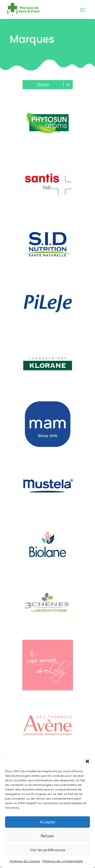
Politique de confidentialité (63, 861)
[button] (87, 761)
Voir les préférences (48, 850)
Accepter (48, 822)
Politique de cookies (25, 861)
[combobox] (26, 85)
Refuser (48, 836)
